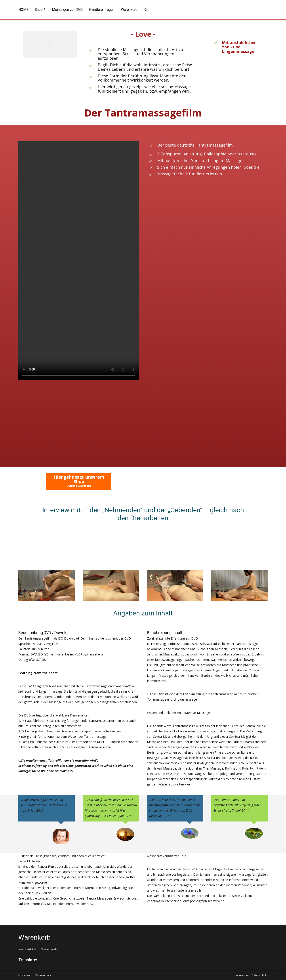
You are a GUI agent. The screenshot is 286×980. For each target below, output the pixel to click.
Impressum (25, 975)
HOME (23, 10)
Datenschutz (43, 975)
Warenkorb (129, 10)
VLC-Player (83, 654)
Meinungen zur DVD (67, 10)
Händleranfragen (102, 10)
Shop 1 (40, 10)
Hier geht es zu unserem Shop (79, 481)
